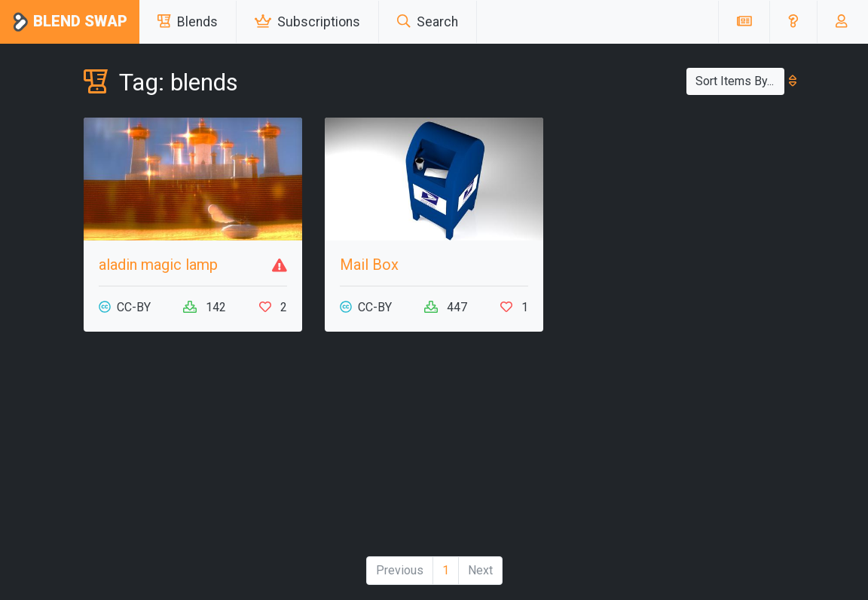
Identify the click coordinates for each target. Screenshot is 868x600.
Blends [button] (188, 22)
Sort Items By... (740, 81)
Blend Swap (70, 22)
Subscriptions (307, 22)
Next (480, 570)
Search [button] (428, 22)
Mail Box (369, 265)
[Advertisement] (193, 450)
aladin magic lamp (158, 265)
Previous (400, 570)
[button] (793, 22)
